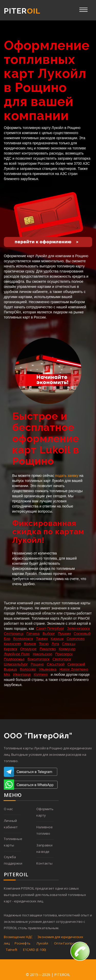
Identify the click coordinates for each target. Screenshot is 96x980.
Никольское (42, 654)
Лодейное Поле (17, 654)
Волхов (30, 644)
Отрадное (28, 649)
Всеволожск (23, 639)
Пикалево (48, 649)
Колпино (41, 675)
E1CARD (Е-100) (34, 950)
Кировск (10, 649)
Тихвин (42, 639)
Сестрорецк (14, 634)
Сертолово (76, 639)
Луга (55, 644)
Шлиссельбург (16, 664)
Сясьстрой (56, 664)
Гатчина (33, 634)
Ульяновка (48, 669)
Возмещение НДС (18, 937)
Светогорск (62, 659)
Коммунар (67, 649)
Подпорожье (14, 659)
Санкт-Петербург (50, 629)
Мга (7, 675)
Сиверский (76, 664)
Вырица (10, 669)
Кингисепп (12, 644)
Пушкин (64, 634)
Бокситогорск (39, 659)
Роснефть (23, 943)
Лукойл (42, 943)
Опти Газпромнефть (71, 943)
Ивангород (22, 675)
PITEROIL (62, 975)
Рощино (37, 664)
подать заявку (67, 476)
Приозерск (64, 654)
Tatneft (12, 950)
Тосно (44, 644)
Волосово (28, 669)
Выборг (49, 634)
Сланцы (69, 644)
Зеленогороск (78, 629)
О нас (8, 809)
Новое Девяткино (74, 669)
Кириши (57, 639)
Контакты (44, 863)
